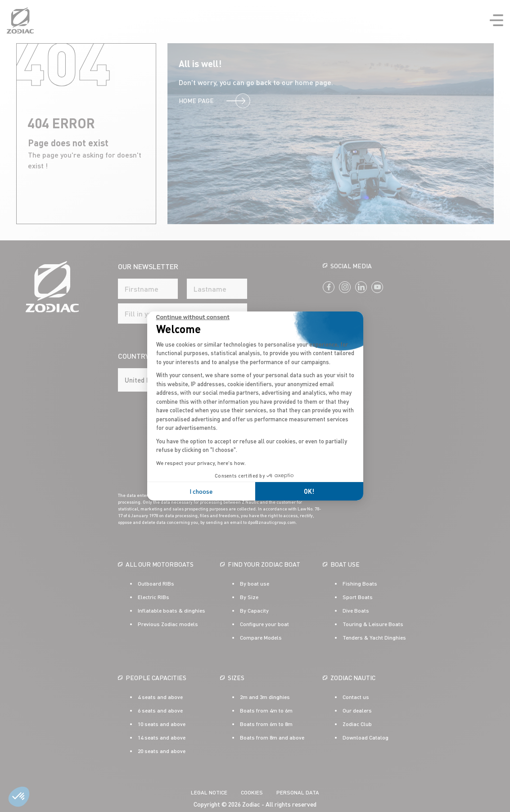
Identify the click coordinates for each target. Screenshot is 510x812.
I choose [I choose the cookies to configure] (201, 491)
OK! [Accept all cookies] (309, 491)
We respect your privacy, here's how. (201, 463)
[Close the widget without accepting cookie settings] (193, 317)
